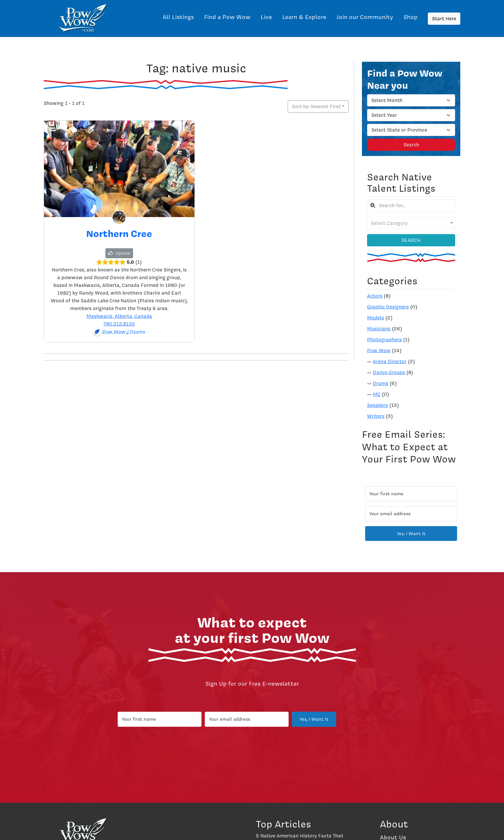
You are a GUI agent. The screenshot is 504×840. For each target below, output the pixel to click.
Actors (375, 296)
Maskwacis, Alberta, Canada (119, 316)
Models (376, 318)
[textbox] (411, 223)
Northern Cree (119, 233)
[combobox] (411, 205)
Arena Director (390, 361)
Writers (376, 416)
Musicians (379, 329)
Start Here (444, 19)
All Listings (178, 17)
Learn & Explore (304, 17)
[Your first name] (411, 494)
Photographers (384, 340)
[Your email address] (411, 514)
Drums (381, 383)
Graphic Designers (388, 307)
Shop (410, 17)
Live (266, 17)
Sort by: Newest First (316, 106)
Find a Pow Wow (227, 17)
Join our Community (365, 17)
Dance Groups (389, 372)
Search (411, 145)
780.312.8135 (119, 324)
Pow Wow (379, 351)
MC (377, 394)
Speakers (378, 405)
